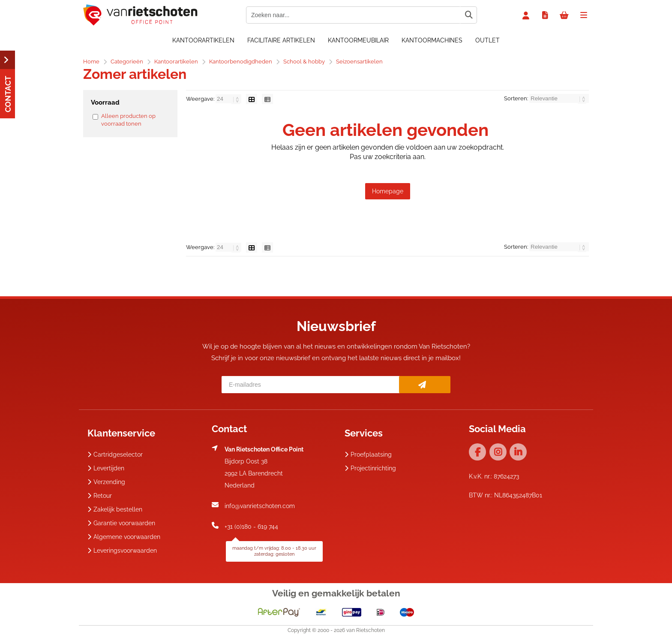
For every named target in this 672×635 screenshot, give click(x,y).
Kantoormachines (432, 40)
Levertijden (106, 468)
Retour (100, 496)
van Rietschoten (366, 630)
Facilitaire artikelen (281, 40)
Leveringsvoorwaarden (122, 551)
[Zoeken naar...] (468, 15)
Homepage (388, 191)
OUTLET (487, 40)
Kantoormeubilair (358, 40)
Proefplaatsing (368, 454)
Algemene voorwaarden (124, 537)
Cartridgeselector (115, 454)
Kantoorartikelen (203, 40)
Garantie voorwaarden (121, 523)
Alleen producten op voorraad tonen (128, 120)
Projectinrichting (370, 468)
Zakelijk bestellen (115, 509)
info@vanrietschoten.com (260, 506)
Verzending (106, 482)
